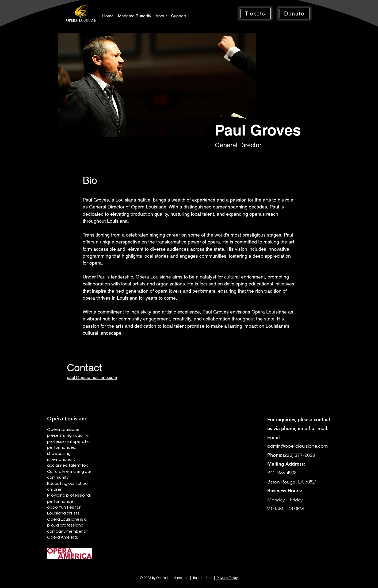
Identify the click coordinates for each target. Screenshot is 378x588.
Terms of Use (203, 578)
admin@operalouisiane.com (297, 446)
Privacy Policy (227, 578)
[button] (255, 13)
